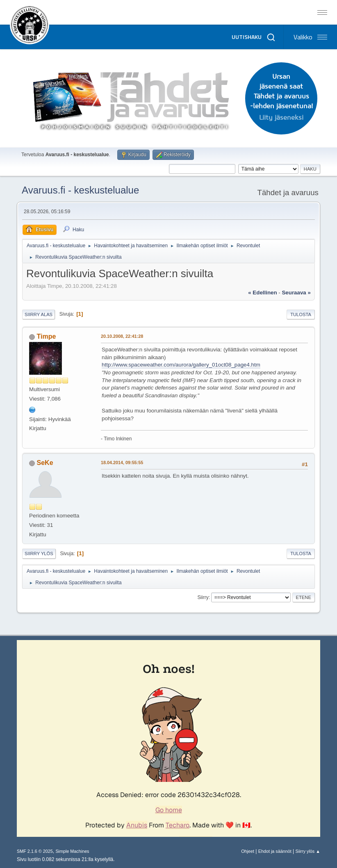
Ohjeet (248, 851)
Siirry (203, 597)
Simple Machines (72, 851)
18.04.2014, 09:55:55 (122, 462)
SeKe (45, 463)
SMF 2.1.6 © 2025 (35, 851)
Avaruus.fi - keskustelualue (80, 190)
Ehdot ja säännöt (275, 851)
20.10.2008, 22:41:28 (122, 336)
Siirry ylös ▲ (308, 851)
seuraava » (296, 293)
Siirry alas (39, 314)
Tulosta (301, 314)
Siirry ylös (39, 554)
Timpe (47, 336)
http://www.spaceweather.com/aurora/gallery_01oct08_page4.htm (181, 365)
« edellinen (262, 293)
